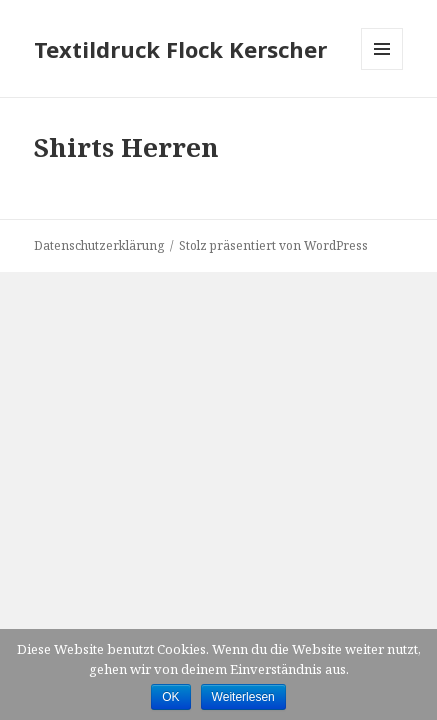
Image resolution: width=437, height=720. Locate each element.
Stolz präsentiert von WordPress (273, 245)
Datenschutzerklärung (99, 245)
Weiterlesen (243, 697)
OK (170, 697)
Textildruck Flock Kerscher (180, 49)
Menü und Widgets (382, 69)
